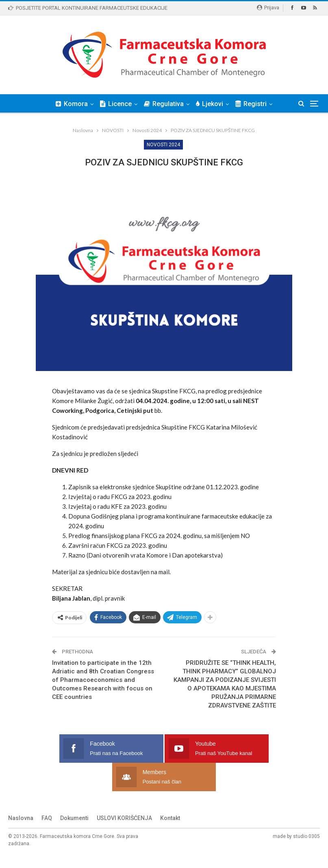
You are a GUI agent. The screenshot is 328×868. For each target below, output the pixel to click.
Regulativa (173, 104)
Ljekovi (220, 104)
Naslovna (21, 831)
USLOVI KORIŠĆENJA (124, 831)
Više (253, 104)
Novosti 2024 (163, 145)
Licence (124, 104)
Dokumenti (74, 831)
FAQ (47, 831)
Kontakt (170, 831)
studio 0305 (306, 849)
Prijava (268, 8)
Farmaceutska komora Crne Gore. (78, 849)
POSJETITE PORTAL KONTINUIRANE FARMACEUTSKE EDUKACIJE (88, 8)
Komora (79, 104)
